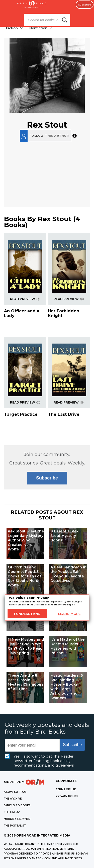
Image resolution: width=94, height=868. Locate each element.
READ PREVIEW (25, 299)
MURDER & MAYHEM (17, 819)
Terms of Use (66, 789)
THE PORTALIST (15, 826)
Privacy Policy (67, 796)
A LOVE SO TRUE (15, 792)
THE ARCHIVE (13, 799)
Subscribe (85, 5)
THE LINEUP (12, 812)
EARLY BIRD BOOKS (17, 805)
